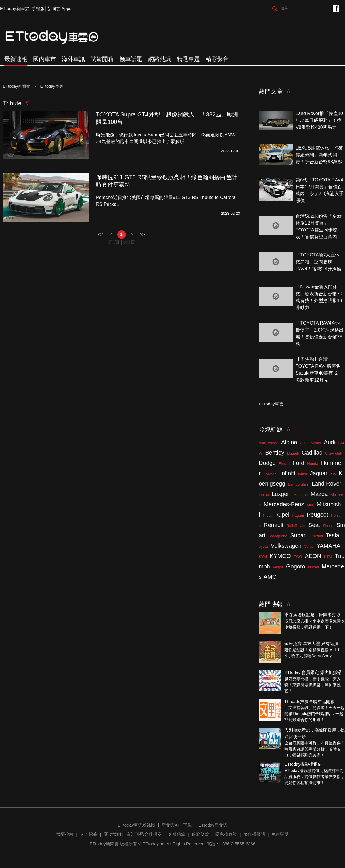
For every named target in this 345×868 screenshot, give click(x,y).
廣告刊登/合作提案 (144, 834)
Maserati (300, 495)
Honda (313, 464)
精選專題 (188, 59)
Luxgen (281, 494)
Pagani (298, 515)
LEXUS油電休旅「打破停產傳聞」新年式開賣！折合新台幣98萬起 (319, 155)
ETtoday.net (154, 844)
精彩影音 (217, 59)
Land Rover (326, 484)
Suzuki (317, 536)
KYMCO (280, 556)
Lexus (264, 495)
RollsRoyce (296, 526)
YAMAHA (328, 546)
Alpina (289, 442)
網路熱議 (160, 59)
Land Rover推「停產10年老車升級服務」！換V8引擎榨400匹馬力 (319, 120)
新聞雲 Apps (59, 8)
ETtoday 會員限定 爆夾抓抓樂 (313, 672)
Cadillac (312, 453)
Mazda (319, 494)
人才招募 (89, 834)
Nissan (269, 515)
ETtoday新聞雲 (15, 8)
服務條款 (200, 834)
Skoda (328, 526)
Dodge (267, 463)
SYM (263, 557)
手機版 (38, 8)
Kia (333, 474)
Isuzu (303, 474)
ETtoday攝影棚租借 (303, 764)
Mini (310, 505)
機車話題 (131, 59)
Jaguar (319, 473)
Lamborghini (298, 484)
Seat (314, 525)
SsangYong (278, 536)
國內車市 (45, 59)
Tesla (332, 535)
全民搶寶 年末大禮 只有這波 (311, 644)
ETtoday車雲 (57, 37)
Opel (283, 515)
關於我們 (112, 834)
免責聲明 (280, 834)
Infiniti (287, 473)
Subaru (299, 535)
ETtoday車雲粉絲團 (336, 8)
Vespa (278, 567)
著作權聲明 (254, 834)
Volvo (309, 546)
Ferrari (284, 464)
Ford (298, 463)
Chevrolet (333, 453)
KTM (328, 557)
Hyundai (271, 474)
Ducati (314, 567)
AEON (313, 556)
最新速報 (16, 59)
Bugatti (293, 453)
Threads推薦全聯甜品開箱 (309, 701)
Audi (330, 442)
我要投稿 (65, 834)
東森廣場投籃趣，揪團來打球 (312, 615)
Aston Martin (311, 443)
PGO (298, 557)
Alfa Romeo (269, 443)
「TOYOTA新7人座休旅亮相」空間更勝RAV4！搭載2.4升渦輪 (318, 262)
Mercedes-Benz (284, 504)
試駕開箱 (102, 59)
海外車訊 (73, 59)
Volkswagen (286, 546)
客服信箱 (177, 834)
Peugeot (318, 515)
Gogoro (296, 566)
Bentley (275, 453)
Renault (274, 525)
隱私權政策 (226, 834)
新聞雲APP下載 (177, 825)
